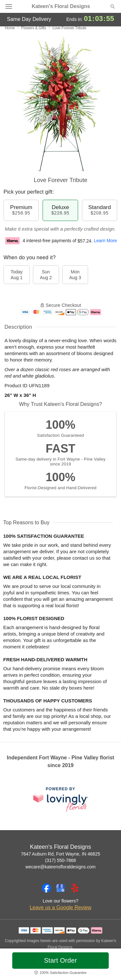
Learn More (106, 241)
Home (10, 28)
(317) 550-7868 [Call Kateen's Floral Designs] (61, 860)
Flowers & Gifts (34, 28)
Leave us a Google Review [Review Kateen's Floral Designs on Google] (60, 907)
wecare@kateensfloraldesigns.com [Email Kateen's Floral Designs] (60, 867)
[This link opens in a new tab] (61, 799)
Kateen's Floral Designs (61, 6)
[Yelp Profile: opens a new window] (75, 888)
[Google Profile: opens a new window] (61, 888)
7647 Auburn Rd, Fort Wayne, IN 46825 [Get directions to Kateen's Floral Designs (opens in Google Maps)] (60, 854)
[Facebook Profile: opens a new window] (46, 888)
